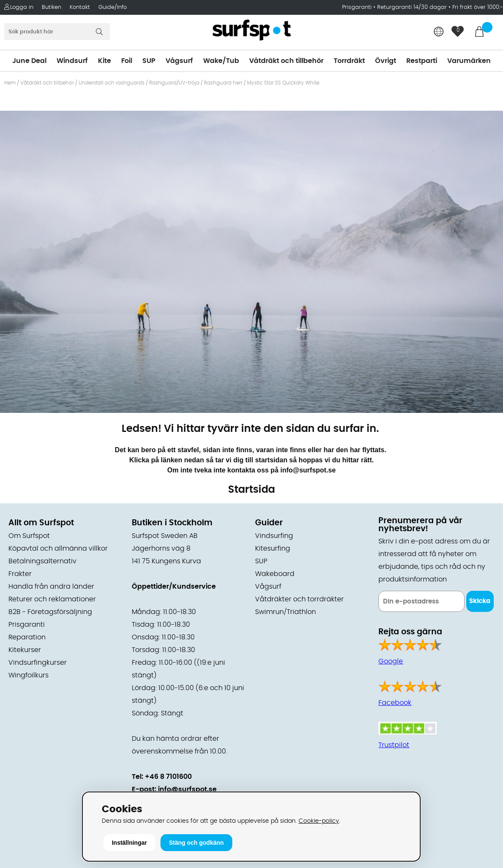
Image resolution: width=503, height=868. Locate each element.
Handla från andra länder (51, 587)
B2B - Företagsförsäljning (50, 612)
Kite (105, 61)
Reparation (27, 637)
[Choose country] (439, 32)
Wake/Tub (221, 61)
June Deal (29, 61)
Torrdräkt (349, 61)
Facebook (395, 703)
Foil (127, 61)
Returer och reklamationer (52, 599)
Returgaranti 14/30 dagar (412, 7)
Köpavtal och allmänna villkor (58, 549)
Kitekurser (25, 650)
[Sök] (57, 32)
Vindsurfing (274, 536)
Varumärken (469, 61)
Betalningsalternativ (42, 561)
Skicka (480, 601)
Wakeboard (275, 574)
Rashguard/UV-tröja (174, 83)
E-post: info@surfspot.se (174, 789)
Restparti (422, 61)
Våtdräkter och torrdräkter (299, 599)
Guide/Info (113, 7)
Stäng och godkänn (196, 843)
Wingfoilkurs (29, 675)
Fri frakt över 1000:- (478, 7)
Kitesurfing (273, 549)
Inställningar (129, 843)
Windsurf (72, 61)
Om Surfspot (29, 536)
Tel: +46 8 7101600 (162, 777)
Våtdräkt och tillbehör (286, 61)
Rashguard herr (223, 83)
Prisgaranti (358, 7)
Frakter (20, 574)
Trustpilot (394, 745)
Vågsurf (179, 61)
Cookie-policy (319, 821)
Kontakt (80, 7)
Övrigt (386, 61)
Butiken (52, 7)
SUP (149, 61)
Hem (10, 83)
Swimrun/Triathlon (285, 612)
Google (391, 661)
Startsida (251, 490)
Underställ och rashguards (111, 83)
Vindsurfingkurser (38, 663)
